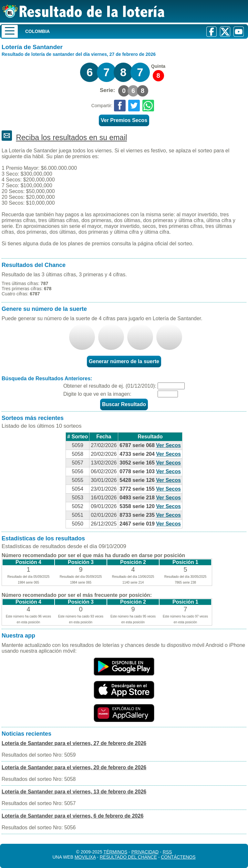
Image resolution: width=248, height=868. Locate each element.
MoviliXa (85, 857)
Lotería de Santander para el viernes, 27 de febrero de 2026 (74, 743)
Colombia (37, 31)
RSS (167, 852)
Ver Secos (168, 445)
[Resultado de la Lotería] (83, 11)
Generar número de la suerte (124, 361)
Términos (115, 852)
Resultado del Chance (128, 857)
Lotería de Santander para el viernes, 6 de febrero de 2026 (72, 816)
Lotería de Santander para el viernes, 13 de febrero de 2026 (74, 792)
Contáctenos (178, 857)
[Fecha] (171, 386)
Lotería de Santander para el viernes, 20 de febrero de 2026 (74, 767)
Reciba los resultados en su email (71, 138)
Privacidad (145, 852)
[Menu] (10, 31)
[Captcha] (168, 394)
